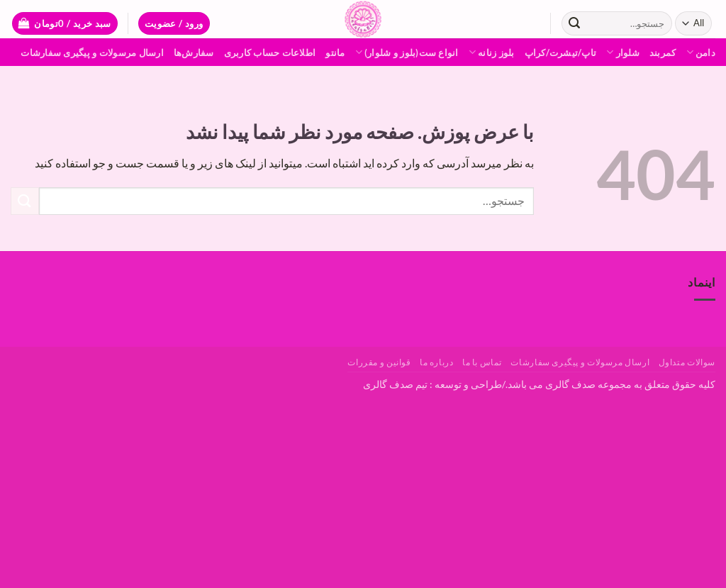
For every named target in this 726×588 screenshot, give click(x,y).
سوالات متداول (687, 362)
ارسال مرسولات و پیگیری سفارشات (92, 52)
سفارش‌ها (194, 52)
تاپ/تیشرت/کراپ (561, 52)
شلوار (623, 52)
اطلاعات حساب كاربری (270, 52)
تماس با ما (482, 362)
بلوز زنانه (492, 52)
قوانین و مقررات (379, 362)
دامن (701, 52)
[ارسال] (574, 23)
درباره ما (437, 362)
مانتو (335, 52)
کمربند (663, 52)
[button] (174, 24)
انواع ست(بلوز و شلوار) (407, 52)
